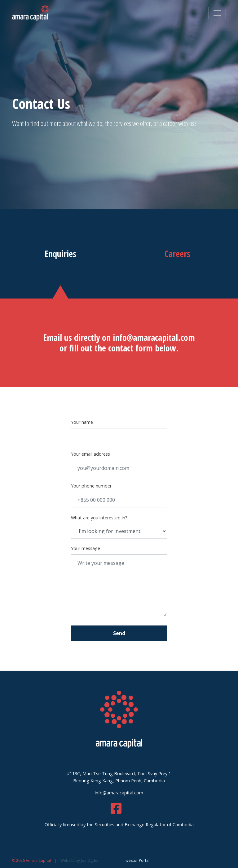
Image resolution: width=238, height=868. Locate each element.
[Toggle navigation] (217, 13)
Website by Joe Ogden (80, 860)
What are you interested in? (99, 518)
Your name (82, 422)
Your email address (90, 454)
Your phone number (91, 486)
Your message (86, 548)
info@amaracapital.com (154, 337)
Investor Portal (137, 860)
